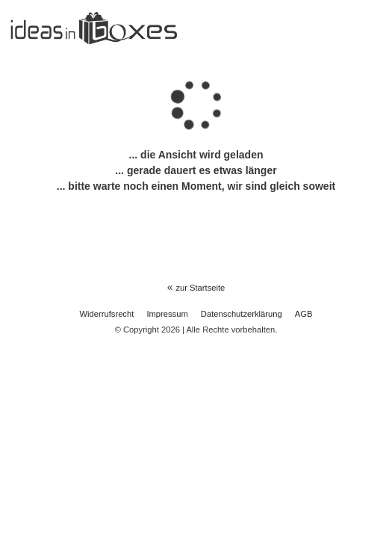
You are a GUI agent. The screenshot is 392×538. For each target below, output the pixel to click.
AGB (304, 314)
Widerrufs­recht (107, 314)
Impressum (167, 314)
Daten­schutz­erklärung (242, 314)
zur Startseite (200, 288)
